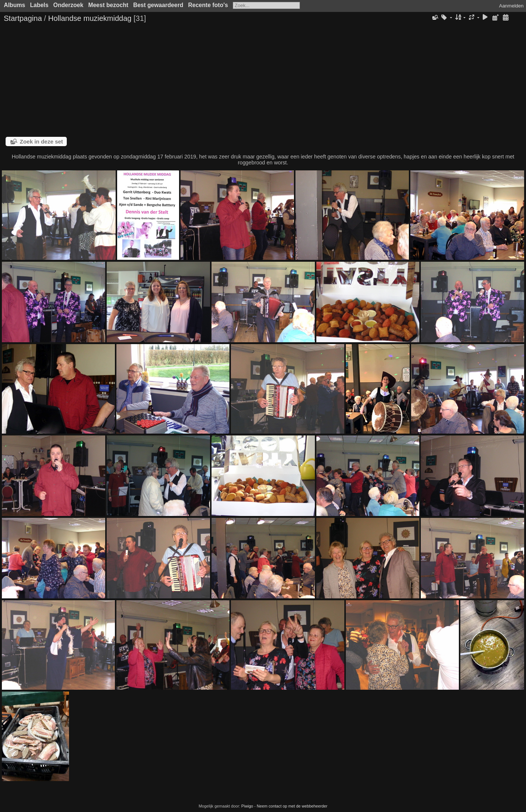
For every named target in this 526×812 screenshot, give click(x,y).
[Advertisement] (263, 81)
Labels (39, 5)
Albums (14, 5)
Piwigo (247, 806)
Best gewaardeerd (158, 5)
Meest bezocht (108, 5)
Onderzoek (68, 5)
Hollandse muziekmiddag (90, 18)
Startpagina (23, 18)
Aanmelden (511, 6)
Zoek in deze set (41, 141)
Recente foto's (208, 5)
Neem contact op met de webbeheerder (292, 806)
